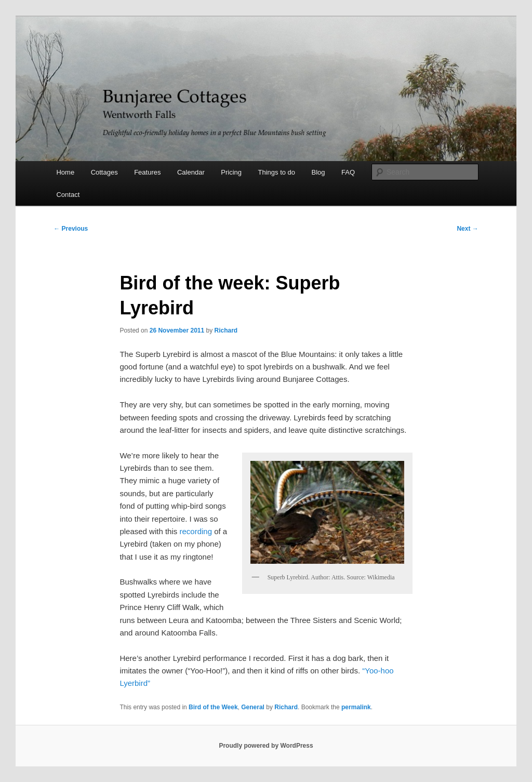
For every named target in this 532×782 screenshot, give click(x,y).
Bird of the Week (213, 707)
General (253, 707)
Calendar (191, 172)
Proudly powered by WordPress (266, 746)
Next (467, 229)
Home (65, 172)
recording (196, 531)
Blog (318, 172)
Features (147, 172)
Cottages (104, 172)
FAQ (348, 172)
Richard (226, 330)
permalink (356, 707)
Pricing (231, 172)
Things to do (277, 172)
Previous (71, 229)
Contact (68, 195)
